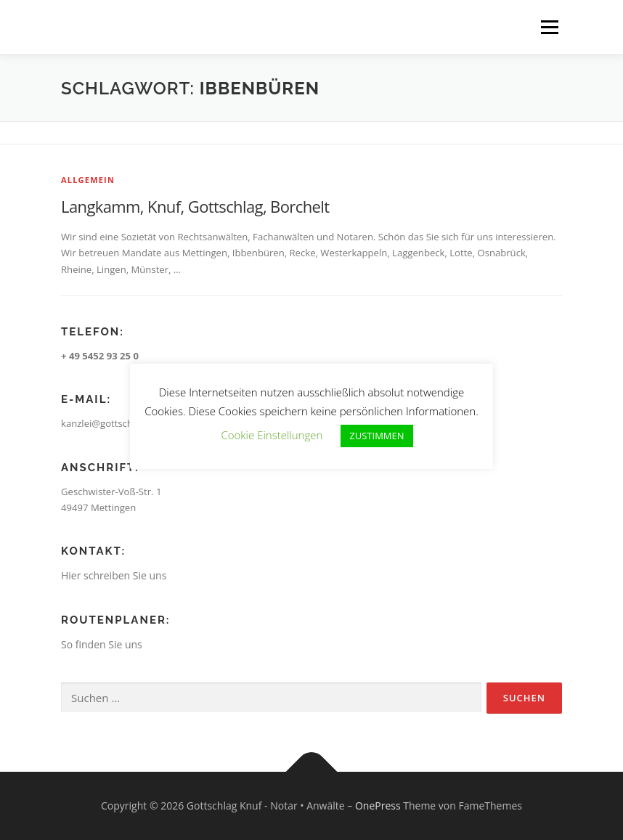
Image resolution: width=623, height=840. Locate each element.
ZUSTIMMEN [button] (376, 436)
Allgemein (88, 180)
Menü (549, 27)
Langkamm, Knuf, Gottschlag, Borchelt (195, 206)
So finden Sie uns (102, 644)
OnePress (378, 806)
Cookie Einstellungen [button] (272, 435)
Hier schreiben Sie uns (114, 575)
